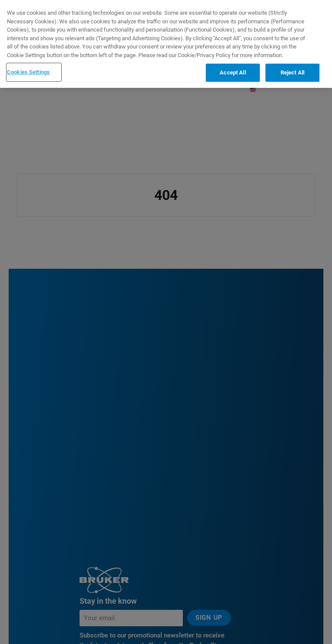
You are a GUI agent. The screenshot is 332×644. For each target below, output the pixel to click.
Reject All (292, 71)
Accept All (233, 71)
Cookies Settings (28, 70)
